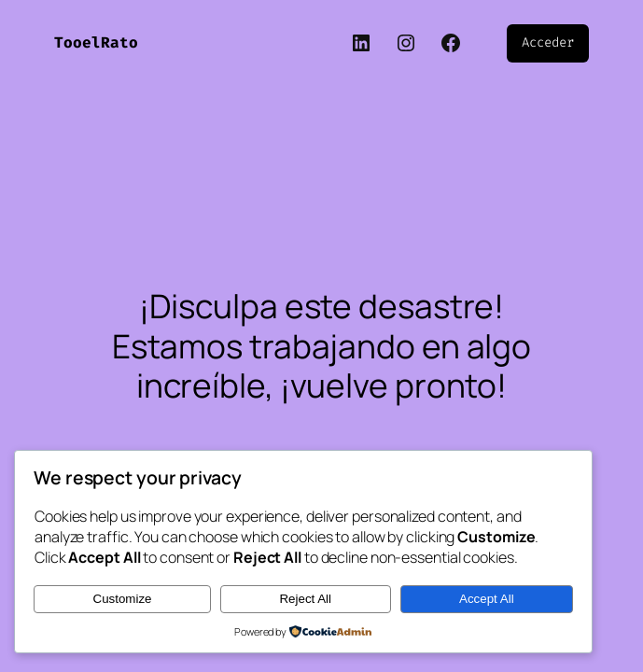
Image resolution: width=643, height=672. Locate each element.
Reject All (305, 599)
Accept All (487, 599)
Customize (123, 599)
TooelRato (96, 42)
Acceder (547, 42)
